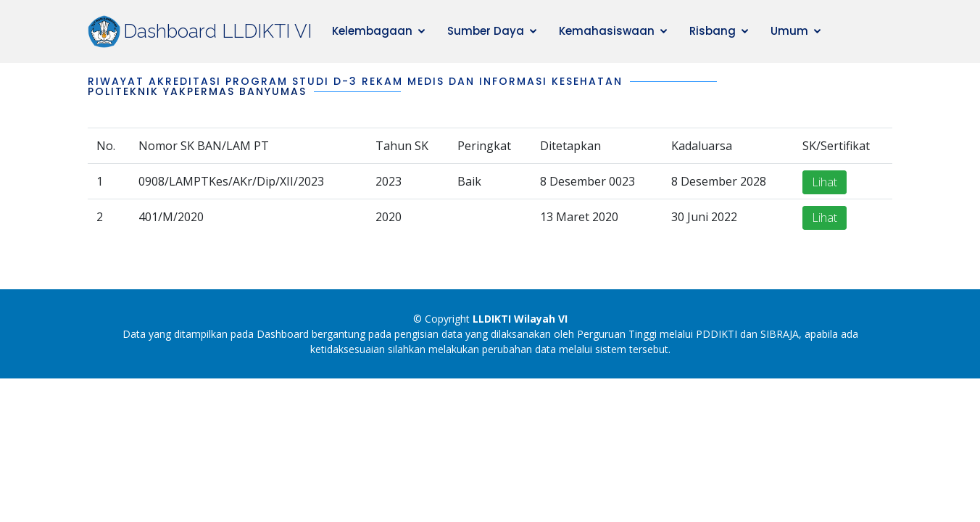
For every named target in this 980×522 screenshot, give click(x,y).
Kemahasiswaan (607, 31)
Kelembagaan (372, 31)
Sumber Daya (486, 31)
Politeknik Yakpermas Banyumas (197, 91)
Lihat (825, 183)
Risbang (713, 31)
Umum (789, 31)
